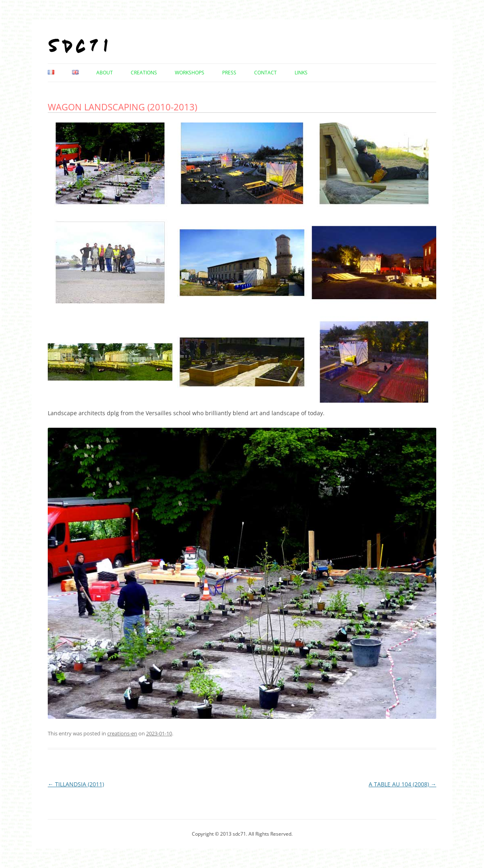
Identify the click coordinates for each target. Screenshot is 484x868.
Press (229, 73)
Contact (265, 73)
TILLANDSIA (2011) (76, 784)
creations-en (122, 733)
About (105, 73)
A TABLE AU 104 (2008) (402, 784)
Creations (144, 73)
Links (301, 73)
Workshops (190, 73)
